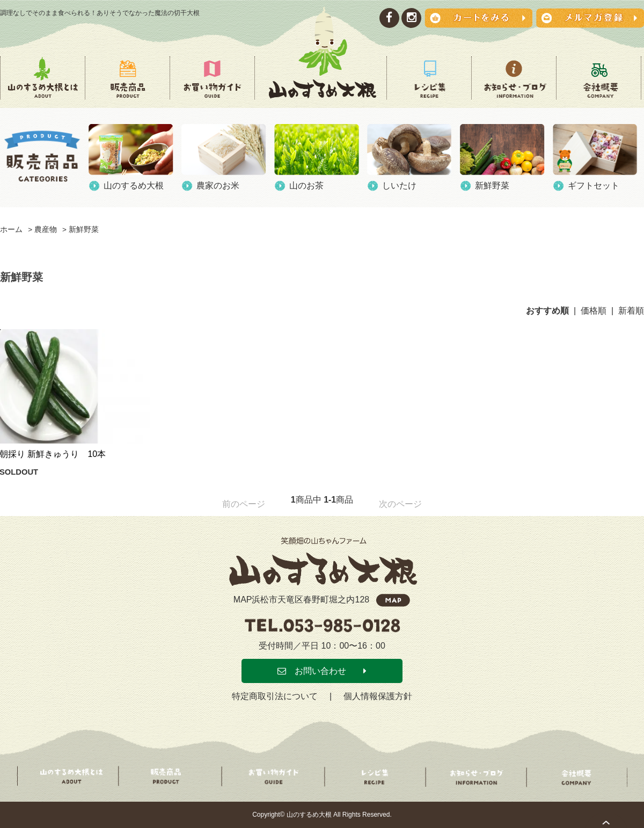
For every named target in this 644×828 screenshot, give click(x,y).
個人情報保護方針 (378, 696)
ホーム (11, 230)
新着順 (631, 311)
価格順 (594, 311)
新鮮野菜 (84, 230)
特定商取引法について (275, 696)
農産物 (46, 230)
